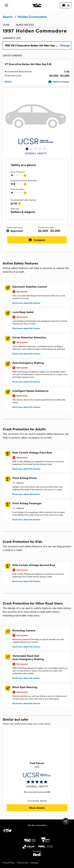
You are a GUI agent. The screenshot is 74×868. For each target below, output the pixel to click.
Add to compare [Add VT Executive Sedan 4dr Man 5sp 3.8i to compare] (59, 82)
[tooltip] (25, 176)
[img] (36, 147)
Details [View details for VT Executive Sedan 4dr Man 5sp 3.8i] (8, 82)
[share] (66, 821)
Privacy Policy (9, 863)
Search (8, 17)
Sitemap (35, 863)
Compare (37, 240)
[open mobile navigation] (6, 5)
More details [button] (37, 808)
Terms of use (23, 863)
